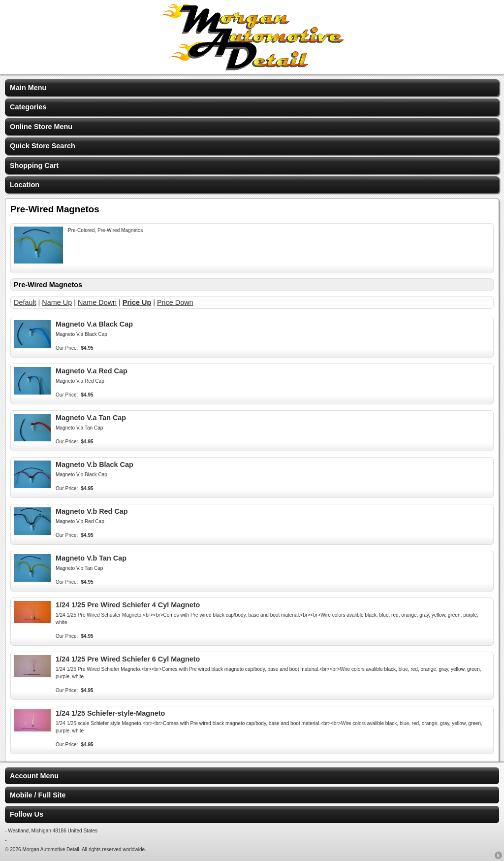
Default (25, 302)
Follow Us (27, 814)
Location (25, 185)
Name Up (57, 302)
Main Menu (28, 88)
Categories (28, 107)
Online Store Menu (41, 127)
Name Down (97, 302)
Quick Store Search (43, 146)
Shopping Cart (34, 166)
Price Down (175, 302)
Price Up (137, 302)
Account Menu (34, 776)
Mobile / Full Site (38, 795)
